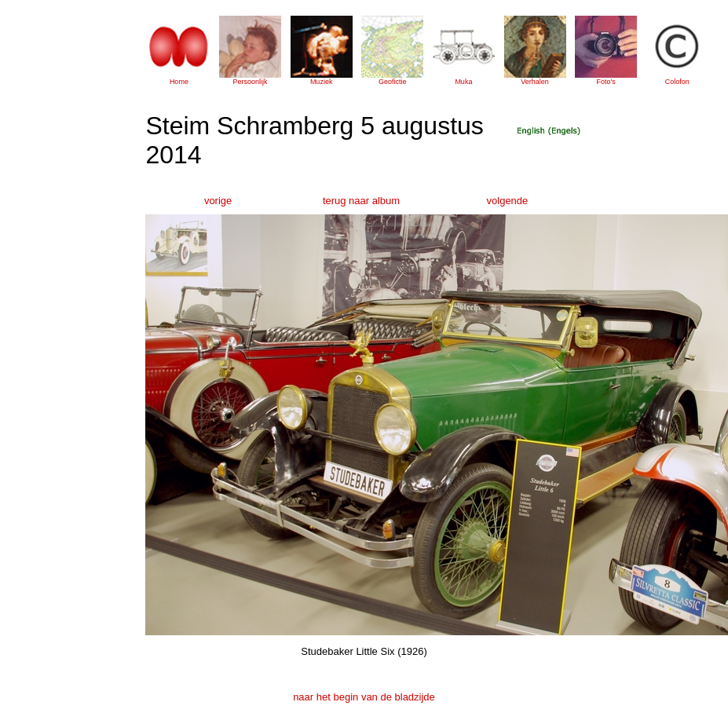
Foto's (606, 82)
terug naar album (361, 201)
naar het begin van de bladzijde (364, 697)
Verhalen (535, 82)
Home (179, 82)
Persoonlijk (251, 82)
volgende (508, 201)
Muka (463, 82)
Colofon (677, 82)
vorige (218, 201)
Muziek (322, 82)
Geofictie (393, 82)
